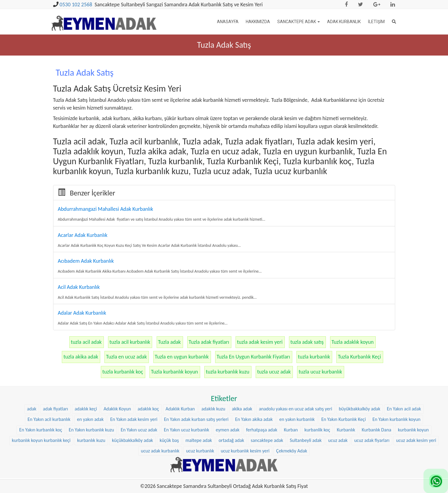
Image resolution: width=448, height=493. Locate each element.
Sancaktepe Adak (299, 22)
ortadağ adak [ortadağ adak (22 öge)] (231, 393)
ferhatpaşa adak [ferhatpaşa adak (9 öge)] (262, 383)
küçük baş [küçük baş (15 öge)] (169, 393)
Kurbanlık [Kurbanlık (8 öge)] (346, 383)
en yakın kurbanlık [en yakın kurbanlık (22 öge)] (297, 372)
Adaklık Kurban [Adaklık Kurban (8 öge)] (180, 362)
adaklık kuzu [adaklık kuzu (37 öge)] (213, 362)
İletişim (376, 22)
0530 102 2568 (76, 5)
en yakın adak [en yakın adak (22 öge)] (90, 372)
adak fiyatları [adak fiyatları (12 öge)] (56, 362)
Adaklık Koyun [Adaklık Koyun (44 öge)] (117, 362)
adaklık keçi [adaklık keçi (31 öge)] (86, 362)
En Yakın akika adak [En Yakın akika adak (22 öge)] (254, 372)
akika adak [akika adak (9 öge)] (242, 362)
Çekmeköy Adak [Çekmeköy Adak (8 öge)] (292, 404)
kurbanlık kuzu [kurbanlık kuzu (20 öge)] (91, 393)
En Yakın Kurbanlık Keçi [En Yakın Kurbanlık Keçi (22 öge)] (344, 372)
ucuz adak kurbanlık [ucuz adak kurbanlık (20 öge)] (160, 404)
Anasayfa (228, 22)
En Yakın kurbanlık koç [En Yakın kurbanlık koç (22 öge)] (41, 383)
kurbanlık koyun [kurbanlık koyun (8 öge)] (413, 383)
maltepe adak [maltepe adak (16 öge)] (199, 393)
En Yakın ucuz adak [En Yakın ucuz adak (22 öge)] (139, 383)
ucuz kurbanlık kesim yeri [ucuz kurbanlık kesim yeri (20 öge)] (245, 404)
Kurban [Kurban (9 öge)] (291, 383)
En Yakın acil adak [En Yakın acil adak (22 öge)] (404, 362)
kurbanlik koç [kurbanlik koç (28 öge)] (317, 383)
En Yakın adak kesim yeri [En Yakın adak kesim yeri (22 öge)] (134, 372)
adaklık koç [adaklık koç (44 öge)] (148, 362)
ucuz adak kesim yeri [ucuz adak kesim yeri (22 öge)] (416, 393)
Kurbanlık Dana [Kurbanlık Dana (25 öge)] (377, 383)
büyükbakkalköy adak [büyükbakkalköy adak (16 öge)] (359, 362)
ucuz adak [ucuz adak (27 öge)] (338, 393)
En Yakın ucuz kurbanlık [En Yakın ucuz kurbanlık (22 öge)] (186, 383)
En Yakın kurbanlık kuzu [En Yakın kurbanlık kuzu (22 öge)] (91, 383)
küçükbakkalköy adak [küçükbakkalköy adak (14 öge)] (132, 393)
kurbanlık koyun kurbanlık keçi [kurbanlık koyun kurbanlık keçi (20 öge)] (41, 393)
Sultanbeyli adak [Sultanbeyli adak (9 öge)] (306, 393)
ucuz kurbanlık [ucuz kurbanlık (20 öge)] (200, 404)
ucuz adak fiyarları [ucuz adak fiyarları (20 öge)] (372, 393)
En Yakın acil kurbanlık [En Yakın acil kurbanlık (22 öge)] (49, 372)
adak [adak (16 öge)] (32, 362)
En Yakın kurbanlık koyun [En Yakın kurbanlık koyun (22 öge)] (396, 372)
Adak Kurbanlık (344, 22)
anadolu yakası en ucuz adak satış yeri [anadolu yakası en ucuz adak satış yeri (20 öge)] (296, 362)
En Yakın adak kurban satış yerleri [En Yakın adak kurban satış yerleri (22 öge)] (196, 372)
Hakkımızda (258, 22)
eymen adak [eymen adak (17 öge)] (228, 383)
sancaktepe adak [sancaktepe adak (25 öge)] (267, 393)
